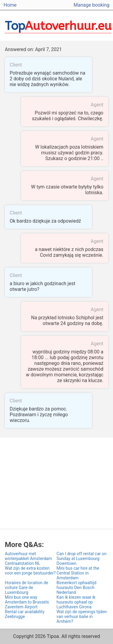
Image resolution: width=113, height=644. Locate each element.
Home (10, 5)
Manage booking (91, 5)
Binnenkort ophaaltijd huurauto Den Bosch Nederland (77, 588)
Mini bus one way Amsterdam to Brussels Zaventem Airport (27, 602)
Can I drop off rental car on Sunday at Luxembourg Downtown (82, 559)
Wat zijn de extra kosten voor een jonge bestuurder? (30, 571)
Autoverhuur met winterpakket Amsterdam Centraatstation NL (28, 559)
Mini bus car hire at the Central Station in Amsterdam (78, 573)
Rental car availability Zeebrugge (25, 614)
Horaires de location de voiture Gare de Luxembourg (27, 588)
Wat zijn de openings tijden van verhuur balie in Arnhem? (82, 617)
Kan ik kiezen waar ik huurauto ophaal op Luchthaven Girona (76, 602)
